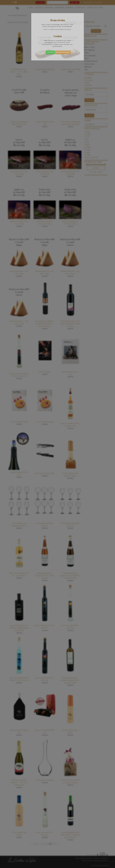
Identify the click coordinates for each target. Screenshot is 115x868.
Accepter (50, 52)
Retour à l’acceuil (63, 52)
